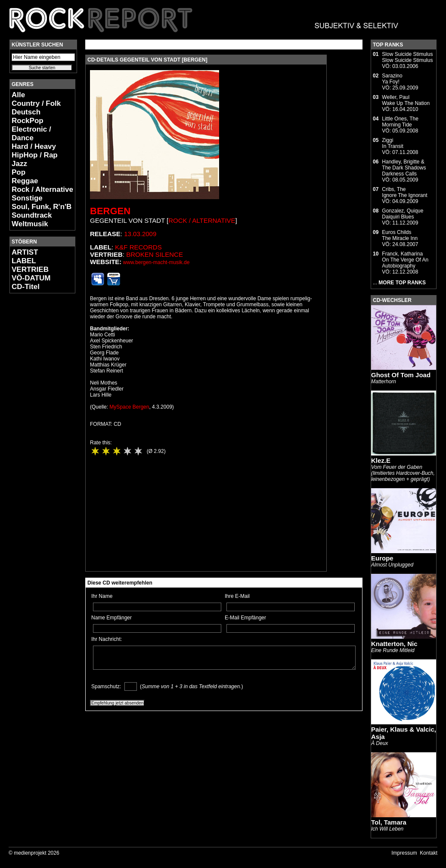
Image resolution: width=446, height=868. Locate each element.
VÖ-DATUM (31, 278)
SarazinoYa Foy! (392, 79)
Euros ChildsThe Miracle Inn (400, 235)
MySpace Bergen (129, 407)
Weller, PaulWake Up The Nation (406, 100)
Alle (18, 95)
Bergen (110, 211)
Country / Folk (36, 103)
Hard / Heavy (34, 146)
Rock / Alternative (42, 189)
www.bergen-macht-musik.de (156, 262)
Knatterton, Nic (394, 644)
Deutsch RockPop (28, 116)
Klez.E (381, 460)
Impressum (404, 853)
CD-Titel (26, 287)
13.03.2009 (140, 234)
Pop (19, 172)
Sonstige (27, 198)
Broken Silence (155, 254)
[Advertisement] (35, 428)
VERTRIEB (30, 269)
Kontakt (429, 853)
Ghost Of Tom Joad (401, 375)
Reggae (25, 181)
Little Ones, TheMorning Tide (400, 122)
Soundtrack (32, 215)
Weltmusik (30, 224)
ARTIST (25, 252)
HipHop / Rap (35, 155)
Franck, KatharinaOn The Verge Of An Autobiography (405, 260)
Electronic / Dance (31, 134)
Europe (382, 558)
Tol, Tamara (389, 822)
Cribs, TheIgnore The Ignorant (404, 192)
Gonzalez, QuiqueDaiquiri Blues (403, 214)
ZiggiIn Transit (392, 143)
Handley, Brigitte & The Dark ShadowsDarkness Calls (404, 168)
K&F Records (138, 247)
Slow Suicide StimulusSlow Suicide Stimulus (407, 57)
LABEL (24, 261)
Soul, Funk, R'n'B (42, 207)
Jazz (19, 164)
